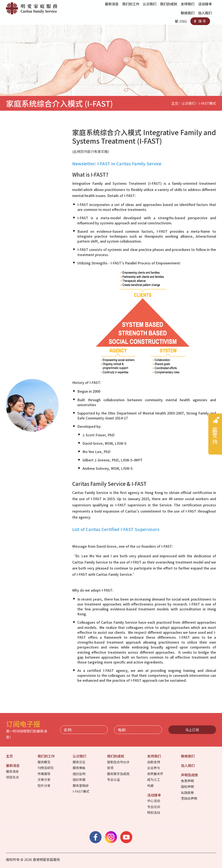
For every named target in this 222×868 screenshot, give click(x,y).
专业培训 (154, 807)
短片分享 (44, 785)
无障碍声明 (189, 798)
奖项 (111, 768)
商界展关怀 (156, 774)
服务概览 (44, 762)
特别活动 (154, 812)
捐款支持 (154, 762)
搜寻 (200, 21)
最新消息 (13, 765)
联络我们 (188, 13)
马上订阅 (192, 730)
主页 (175, 103)
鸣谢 (151, 785)
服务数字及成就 (119, 774)
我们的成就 (116, 756)
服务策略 (79, 768)
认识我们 (188, 103)
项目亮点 (13, 777)
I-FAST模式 (207, 103)
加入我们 (205, 13)
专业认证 (114, 779)
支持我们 (154, 756)
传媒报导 (44, 774)
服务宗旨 (79, 762)
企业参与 (154, 768)
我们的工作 (47, 756)
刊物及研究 (46, 768)
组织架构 (79, 774)
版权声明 (188, 787)
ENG (184, 21)
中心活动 (154, 801)
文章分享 (44, 779)
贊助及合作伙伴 (119, 762)
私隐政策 (188, 793)
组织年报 (79, 779)
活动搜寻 (154, 795)
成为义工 (154, 779)
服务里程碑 (81, 785)
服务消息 (13, 771)
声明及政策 (190, 775)
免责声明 (188, 781)
